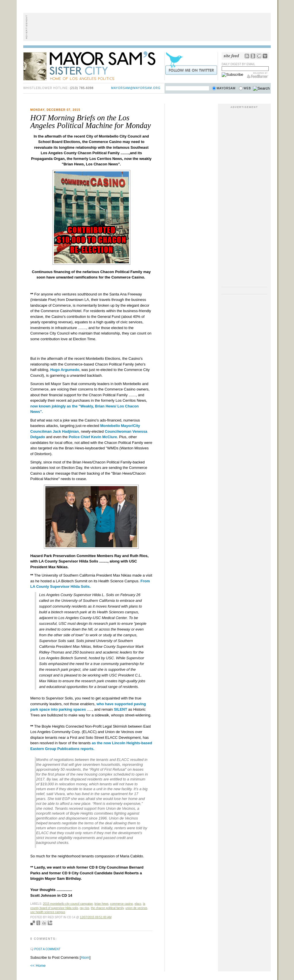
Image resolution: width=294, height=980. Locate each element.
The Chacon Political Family (108, 908)
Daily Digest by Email (238, 64)
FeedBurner (258, 75)
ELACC (138, 904)
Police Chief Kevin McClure (93, 437)
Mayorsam (226, 88)
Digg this (44, 923)
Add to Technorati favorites (50, 923)
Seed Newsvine (38, 923)
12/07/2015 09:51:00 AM (96, 917)
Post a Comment (48, 949)
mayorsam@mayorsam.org (136, 88)
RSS (247, 56)
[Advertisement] (147, 27)
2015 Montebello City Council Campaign (68, 904)
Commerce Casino (122, 904)
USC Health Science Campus (48, 912)
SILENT (121, 709)
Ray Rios (85, 908)
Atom (85, 957)
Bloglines (253, 56)
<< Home (38, 965)
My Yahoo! (265, 56)
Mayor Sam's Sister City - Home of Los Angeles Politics (94, 65)
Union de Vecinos (136, 908)
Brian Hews (101, 904)
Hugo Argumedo (65, 370)
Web (247, 88)
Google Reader (259, 56)
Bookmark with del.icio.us (33, 923)
